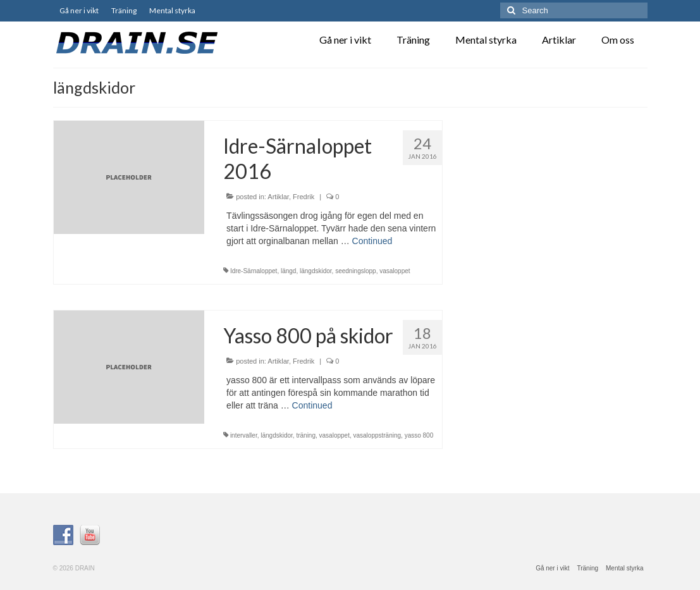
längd (288, 271)
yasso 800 (419, 435)
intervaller (244, 435)
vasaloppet (395, 271)
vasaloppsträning (377, 435)
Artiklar (278, 197)
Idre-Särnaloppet (254, 271)
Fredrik (304, 197)
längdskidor (316, 271)
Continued (372, 241)
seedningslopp (356, 271)
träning (306, 435)
